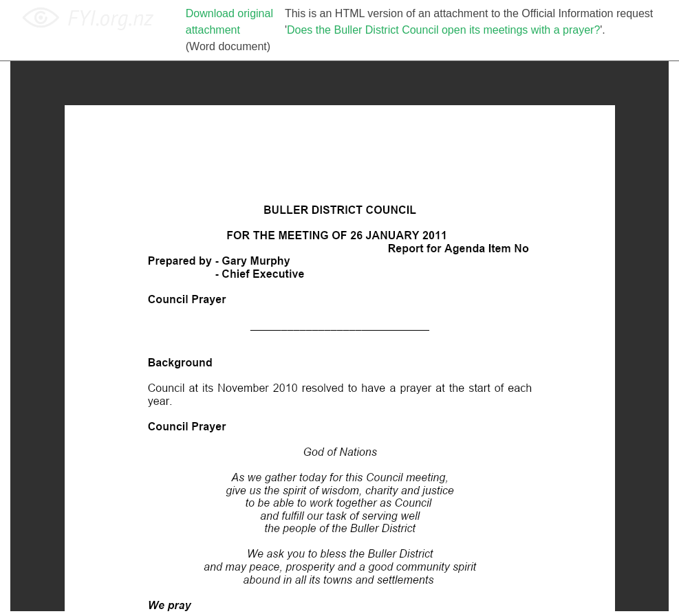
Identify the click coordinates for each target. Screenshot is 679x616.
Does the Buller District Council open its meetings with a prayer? (443, 30)
